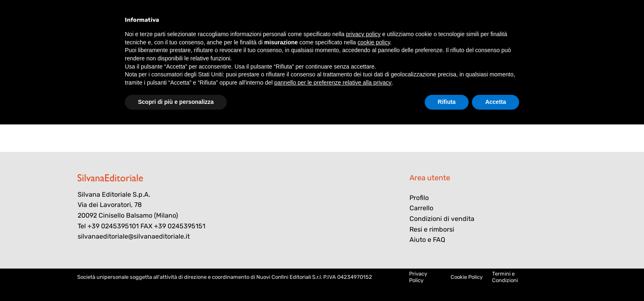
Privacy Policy (418, 277)
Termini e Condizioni (505, 277)
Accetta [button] (496, 102)
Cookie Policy (467, 277)
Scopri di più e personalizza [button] (176, 102)
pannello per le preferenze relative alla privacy (333, 83)
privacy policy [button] (363, 34)
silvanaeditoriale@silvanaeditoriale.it (134, 236)
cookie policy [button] (374, 42)
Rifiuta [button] (447, 102)
